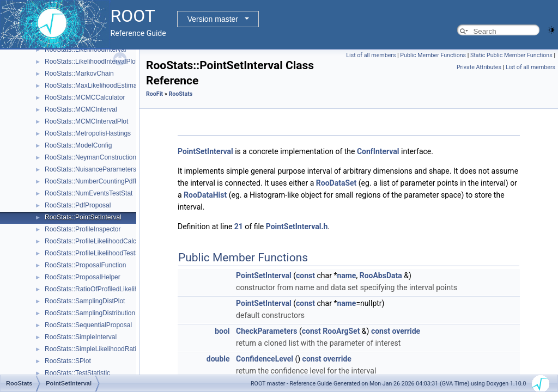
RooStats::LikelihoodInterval (85, 50)
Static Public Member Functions (511, 55)
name (346, 275)
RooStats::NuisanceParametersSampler (103, 169)
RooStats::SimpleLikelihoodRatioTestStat (104, 349)
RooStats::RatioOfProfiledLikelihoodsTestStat (110, 289)
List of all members (371, 55)
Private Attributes (479, 67)
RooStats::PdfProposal (78, 205)
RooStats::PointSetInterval (83, 217)
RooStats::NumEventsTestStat (89, 193)
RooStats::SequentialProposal (88, 325)
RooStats (180, 94)
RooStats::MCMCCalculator (85, 97)
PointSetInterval (205, 151)
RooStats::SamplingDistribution (90, 313)
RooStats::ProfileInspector (83, 229)
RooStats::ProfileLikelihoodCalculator (99, 241)
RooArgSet (341, 331)
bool (222, 331)
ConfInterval (378, 151)
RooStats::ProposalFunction (85, 265)
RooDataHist (205, 195)
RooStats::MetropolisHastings (88, 133)
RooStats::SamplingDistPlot (85, 301)
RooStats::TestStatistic (77, 373)
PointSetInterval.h (297, 226)
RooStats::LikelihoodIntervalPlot (91, 62)
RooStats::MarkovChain (79, 73)
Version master (213, 19)
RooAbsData (381, 275)
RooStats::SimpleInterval (81, 337)
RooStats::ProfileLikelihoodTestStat (96, 253)
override (406, 331)
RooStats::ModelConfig (78, 145)
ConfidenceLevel (265, 359)
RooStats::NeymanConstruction (90, 157)
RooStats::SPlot (68, 361)
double (218, 359)
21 (239, 226)
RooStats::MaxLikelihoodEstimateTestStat (105, 85)
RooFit (154, 94)
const (305, 275)
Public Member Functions (433, 55)
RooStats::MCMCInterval (81, 109)
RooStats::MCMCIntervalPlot (86, 121)
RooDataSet (336, 183)
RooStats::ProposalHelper (83, 277)
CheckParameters (266, 331)
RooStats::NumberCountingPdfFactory (101, 181)
